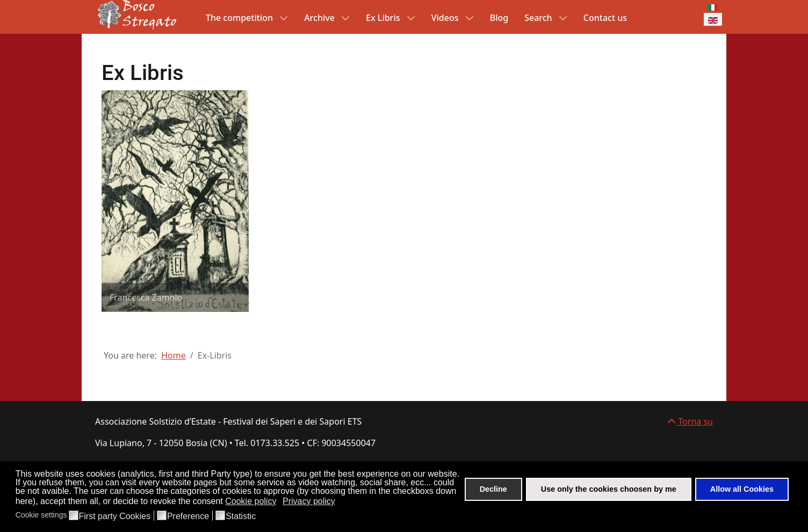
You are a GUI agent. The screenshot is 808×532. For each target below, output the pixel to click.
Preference (188, 516)
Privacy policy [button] (309, 501)
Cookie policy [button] (251, 501)
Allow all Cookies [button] (742, 489)
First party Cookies (115, 516)
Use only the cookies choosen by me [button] (609, 489)
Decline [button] (493, 489)
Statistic (241, 516)
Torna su (690, 421)
